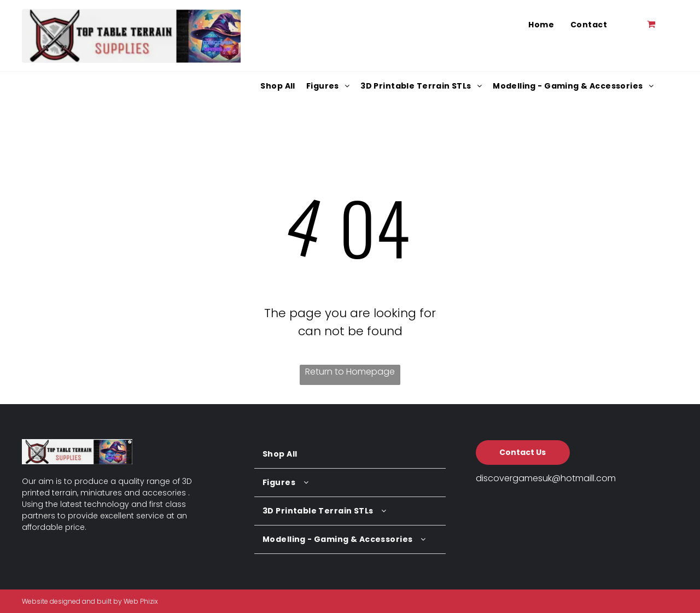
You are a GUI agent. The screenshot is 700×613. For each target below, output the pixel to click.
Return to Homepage (350, 372)
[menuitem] (541, 25)
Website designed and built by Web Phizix (90, 601)
